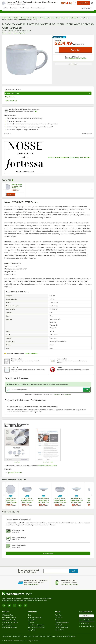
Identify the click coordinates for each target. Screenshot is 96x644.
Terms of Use (57, 395)
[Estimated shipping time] (36, 111)
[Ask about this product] (48, 390)
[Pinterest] (25, 605)
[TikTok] (20, 605)
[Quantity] (57, 50)
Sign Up (73, 571)
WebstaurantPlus (8, 615)
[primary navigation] (7, 4)
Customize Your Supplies (10, 622)
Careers (58, 620)
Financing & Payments (62, 622)
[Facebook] (15, 605)
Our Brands (59, 618)
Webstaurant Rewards (9, 618)
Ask (86, 390)
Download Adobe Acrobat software (47, 466)
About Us (58, 615)
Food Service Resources (36, 625)
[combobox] (48, 9)
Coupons (31, 622)
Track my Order (87, 620)
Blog (29, 615)
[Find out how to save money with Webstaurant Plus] (4, 185)
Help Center (86, 616)
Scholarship (59, 625)
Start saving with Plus (31, 585)
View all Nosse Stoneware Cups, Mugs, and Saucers (69, 157)
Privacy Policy (67, 395)
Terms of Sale (7, 636)
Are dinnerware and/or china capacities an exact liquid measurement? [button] (33, 407)
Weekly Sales (32, 620)
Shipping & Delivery (86, 626)
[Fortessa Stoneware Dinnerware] (48, 446)
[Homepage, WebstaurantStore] (48, 4)
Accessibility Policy (39, 636)
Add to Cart (11, 194)
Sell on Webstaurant (61, 627)
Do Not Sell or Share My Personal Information (61, 636)
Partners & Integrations (10, 627)
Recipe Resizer (7, 625)
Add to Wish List (73, 64)
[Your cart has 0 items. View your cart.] (91, 4)
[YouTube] (9, 605)
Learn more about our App (69, 585)
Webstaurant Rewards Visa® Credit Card (77, 58)
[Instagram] (4, 605)
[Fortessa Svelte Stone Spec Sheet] (17, 446)
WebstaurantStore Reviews (37, 627)
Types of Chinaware (21, 473)
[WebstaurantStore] (28, 594)
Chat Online (84, 623)
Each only (58, 40)
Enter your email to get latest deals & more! (29, 571)
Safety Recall (32, 630)
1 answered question (19, 33)
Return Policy (59, 630)
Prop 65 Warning (31, 353)
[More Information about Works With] (13, 180)
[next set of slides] (92, 496)
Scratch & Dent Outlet (35, 618)
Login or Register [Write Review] (48, 553)
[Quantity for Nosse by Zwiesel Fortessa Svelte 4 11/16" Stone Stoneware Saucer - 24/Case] (5, 194)
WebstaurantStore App (9, 620)
